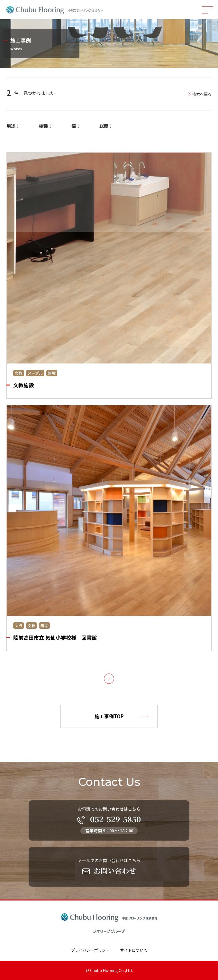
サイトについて (134, 950)
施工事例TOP (109, 716)
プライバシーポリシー (90, 950)
